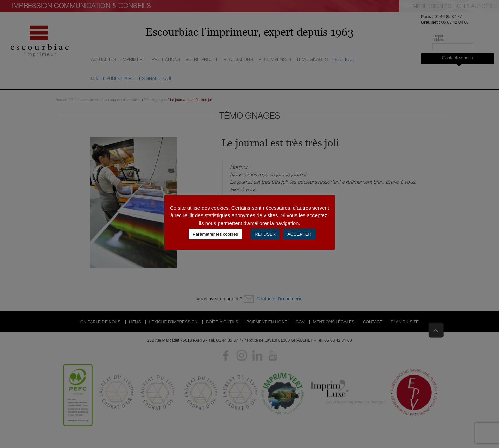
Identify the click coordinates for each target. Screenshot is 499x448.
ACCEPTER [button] (299, 234)
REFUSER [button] (265, 234)
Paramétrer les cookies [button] (215, 234)
